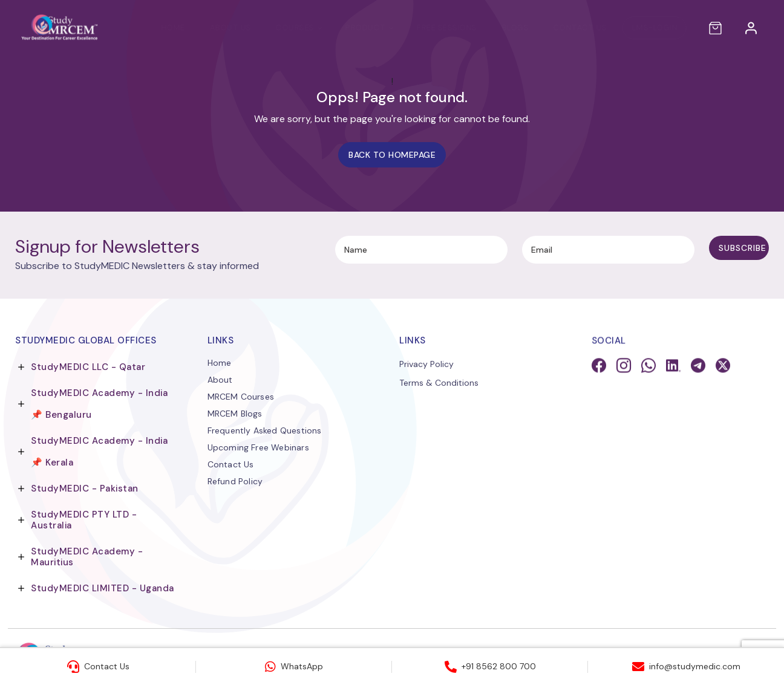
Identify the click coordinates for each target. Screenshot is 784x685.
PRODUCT (354, 28)
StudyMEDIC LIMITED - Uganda (103, 588)
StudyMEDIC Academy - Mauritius (87, 557)
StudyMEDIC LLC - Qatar (88, 367)
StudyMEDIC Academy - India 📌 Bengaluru (99, 404)
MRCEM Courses (241, 397)
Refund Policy (235, 482)
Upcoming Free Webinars (258, 448)
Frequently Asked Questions (265, 431)
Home (161, 28)
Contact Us (568, 28)
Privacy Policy (426, 365)
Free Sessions (435, 28)
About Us (219, 28)
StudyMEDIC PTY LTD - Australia (84, 520)
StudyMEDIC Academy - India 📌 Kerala (99, 452)
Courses (284, 28)
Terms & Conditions (439, 384)
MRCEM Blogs (235, 414)
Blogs (504, 28)
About (220, 380)
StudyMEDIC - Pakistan (85, 489)
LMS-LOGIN (643, 28)
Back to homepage (392, 155)
